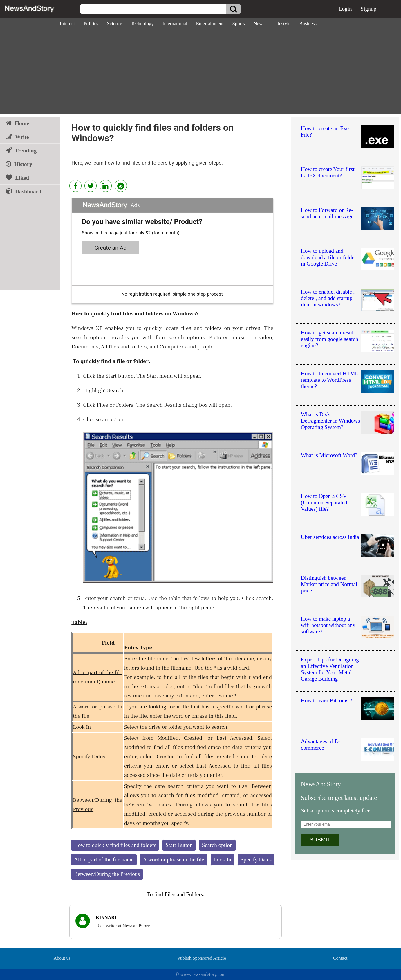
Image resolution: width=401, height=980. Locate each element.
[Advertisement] (200, 73)
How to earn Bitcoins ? (327, 700)
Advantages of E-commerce (320, 744)
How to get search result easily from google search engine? (330, 339)
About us (62, 958)
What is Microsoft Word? (329, 455)
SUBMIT (320, 840)
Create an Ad (111, 248)
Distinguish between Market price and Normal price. (329, 584)
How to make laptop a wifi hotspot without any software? (328, 625)
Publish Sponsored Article (202, 958)
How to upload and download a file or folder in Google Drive (329, 257)
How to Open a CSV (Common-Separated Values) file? (324, 502)
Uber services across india (330, 537)
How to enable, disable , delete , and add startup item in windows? (328, 298)
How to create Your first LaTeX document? (328, 172)
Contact (340, 958)
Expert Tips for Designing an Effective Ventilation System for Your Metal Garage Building (330, 669)
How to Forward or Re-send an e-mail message (327, 213)
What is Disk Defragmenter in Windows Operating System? (330, 421)
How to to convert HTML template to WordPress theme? (330, 380)
